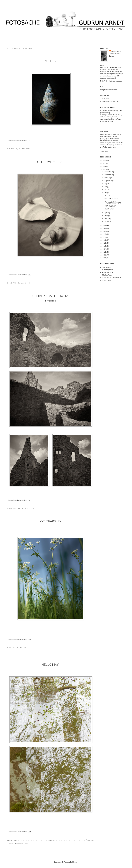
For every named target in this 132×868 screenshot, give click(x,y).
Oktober (107, 178)
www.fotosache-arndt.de (110, 102)
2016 (105, 243)
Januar (107, 222)
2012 (105, 255)
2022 (105, 225)
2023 (105, 169)
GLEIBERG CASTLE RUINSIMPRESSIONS (113, 202)
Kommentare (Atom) (22, 844)
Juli (106, 187)
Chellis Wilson (107, 275)
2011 (105, 258)
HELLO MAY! (109, 209)
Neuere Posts (12, 840)
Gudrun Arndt (116, 51)
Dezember (108, 172)
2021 (105, 228)
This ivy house (107, 280)
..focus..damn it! (108, 267)
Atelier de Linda (107, 272)
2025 (105, 163)
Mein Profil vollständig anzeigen (111, 81)
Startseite (51, 840)
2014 (105, 249)
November (108, 175)
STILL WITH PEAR (112, 198)
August (107, 184)
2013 (105, 252)
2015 (105, 246)
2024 (105, 166)
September (108, 181)
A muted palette (107, 270)
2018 (105, 237)
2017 (105, 240)
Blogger (75, 862)
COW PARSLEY (110, 206)
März (106, 216)
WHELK (107, 195)
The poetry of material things (112, 278)
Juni (106, 190)
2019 (105, 234)
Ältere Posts (90, 840)
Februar (107, 219)
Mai (106, 193)
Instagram (106, 99)
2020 (105, 231)
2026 (105, 160)
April (106, 213)
